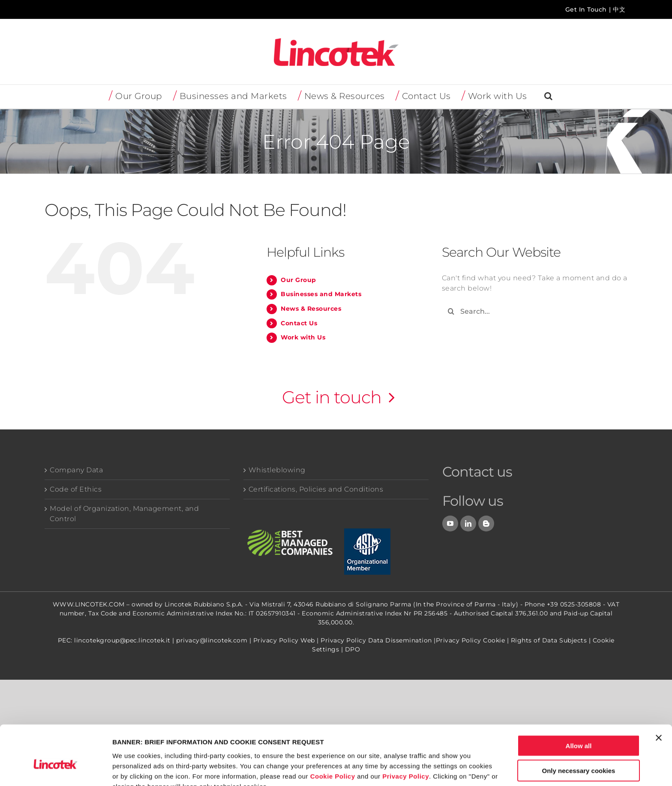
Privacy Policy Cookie (471, 640)
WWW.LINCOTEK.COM (89, 604)
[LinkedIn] (468, 523)
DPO (353, 649)
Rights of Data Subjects (549, 640)
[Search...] (535, 311)
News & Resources (311, 309)
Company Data (76, 470)
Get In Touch (586, 9)
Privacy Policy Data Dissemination (376, 640)
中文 (619, 9)
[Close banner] (659, 693)
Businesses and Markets (321, 294)
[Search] (451, 311)
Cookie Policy (333, 731)
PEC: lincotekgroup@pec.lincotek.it (114, 640)
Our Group (298, 280)
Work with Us (303, 337)
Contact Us (299, 323)
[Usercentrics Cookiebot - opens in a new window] (55, 769)
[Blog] (486, 523)
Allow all (579, 700)
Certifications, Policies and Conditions (316, 489)
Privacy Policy (406, 731)
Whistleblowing (277, 470)
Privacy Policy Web (284, 640)
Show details (450, 769)
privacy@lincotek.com (212, 640)
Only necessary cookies (579, 726)
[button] (549, 97)
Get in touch (332, 397)
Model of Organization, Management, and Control (124, 514)
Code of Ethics (76, 489)
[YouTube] (450, 523)
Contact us (477, 472)
